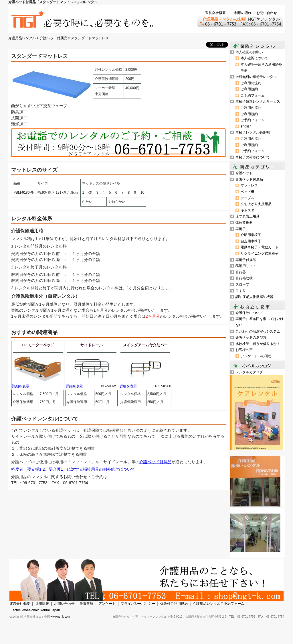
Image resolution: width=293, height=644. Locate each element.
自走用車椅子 (251, 241)
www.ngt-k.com (60, 617)
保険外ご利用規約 (174, 604)
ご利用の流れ (241, 13)
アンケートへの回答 (256, 356)
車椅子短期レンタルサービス (258, 101)
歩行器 (241, 272)
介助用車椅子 (251, 235)
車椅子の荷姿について (253, 157)
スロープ (242, 284)
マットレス (249, 185)
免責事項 (86, 604)
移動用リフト (246, 266)
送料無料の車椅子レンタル (256, 77)
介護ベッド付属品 (54, 38)
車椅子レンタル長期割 (253, 132)
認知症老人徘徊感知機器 (254, 297)
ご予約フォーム (253, 95)
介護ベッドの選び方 (251, 337)
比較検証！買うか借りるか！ (258, 344)
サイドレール (92, 345)
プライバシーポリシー (138, 604)
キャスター (249, 210)
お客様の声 (244, 350)
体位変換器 (244, 223)
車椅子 (241, 229)
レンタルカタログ (249, 372)
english (246, 126)
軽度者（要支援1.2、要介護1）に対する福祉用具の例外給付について (73, 469)
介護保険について (249, 313)
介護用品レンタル (22, 38)
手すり (241, 291)
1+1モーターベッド (38, 345)
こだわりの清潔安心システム (258, 331)
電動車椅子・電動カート (260, 247)
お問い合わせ (267, 13)
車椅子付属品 (246, 260)
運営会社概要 (215, 13)
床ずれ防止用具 (248, 216)
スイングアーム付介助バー (145, 345)
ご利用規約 (249, 89)
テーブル (248, 198)
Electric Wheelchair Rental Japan (35, 610)
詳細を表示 (21, 386)
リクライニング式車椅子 (260, 254)
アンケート (107, 604)
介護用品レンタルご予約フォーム (219, 604)
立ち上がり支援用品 (256, 204)
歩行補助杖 (244, 278)
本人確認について (254, 58)
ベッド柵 (248, 192)
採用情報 (42, 604)
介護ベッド (244, 173)
